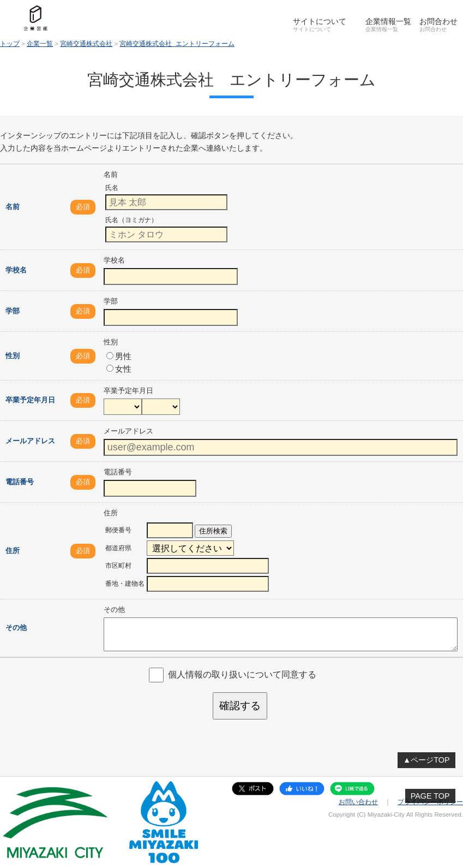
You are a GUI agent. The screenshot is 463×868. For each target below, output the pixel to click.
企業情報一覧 (388, 21)
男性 (119, 356)
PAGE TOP (430, 796)
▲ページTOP (426, 760)
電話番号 (20, 482)
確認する (240, 706)
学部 (13, 311)
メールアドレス (30, 441)
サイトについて (320, 21)
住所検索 (213, 531)
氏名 (112, 188)
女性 (119, 369)
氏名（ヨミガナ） (131, 220)
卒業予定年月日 (30, 400)
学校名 (16, 270)
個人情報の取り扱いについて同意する (242, 674)
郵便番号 (118, 530)
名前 (13, 207)
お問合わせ (438, 21)
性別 (13, 356)
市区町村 (118, 566)
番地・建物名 (125, 584)
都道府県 (118, 548)
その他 (16, 628)
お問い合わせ (358, 802)
